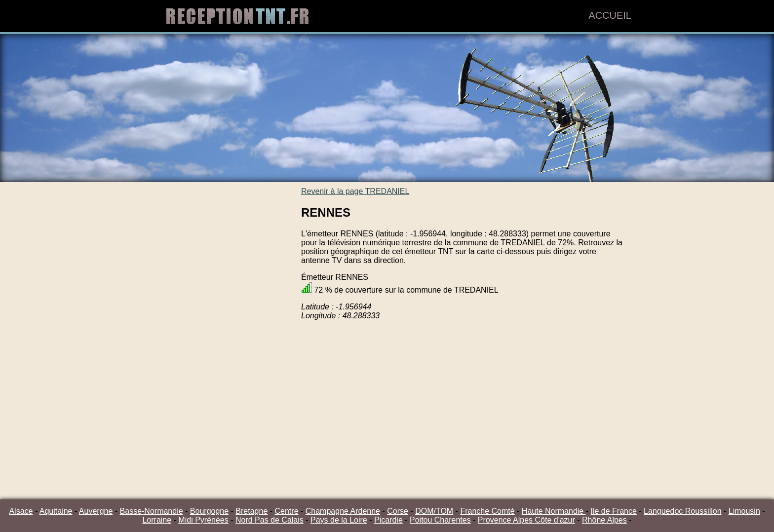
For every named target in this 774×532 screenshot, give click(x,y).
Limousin (744, 511)
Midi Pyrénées (203, 520)
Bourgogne (209, 511)
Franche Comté (487, 511)
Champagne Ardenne (343, 511)
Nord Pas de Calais (270, 520)
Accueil (610, 15)
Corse (398, 511)
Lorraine (157, 520)
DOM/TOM (434, 511)
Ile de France (613, 511)
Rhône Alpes (604, 520)
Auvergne (96, 511)
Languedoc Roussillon (682, 511)
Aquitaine (56, 511)
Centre (287, 511)
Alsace (21, 511)
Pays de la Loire (339, 520)
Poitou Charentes (440, 520)
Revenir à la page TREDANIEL (355, 191)
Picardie (388, 520)
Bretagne (252, 511)
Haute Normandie (554, 511)
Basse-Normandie (152, 511)
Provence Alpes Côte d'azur (526, 520)
